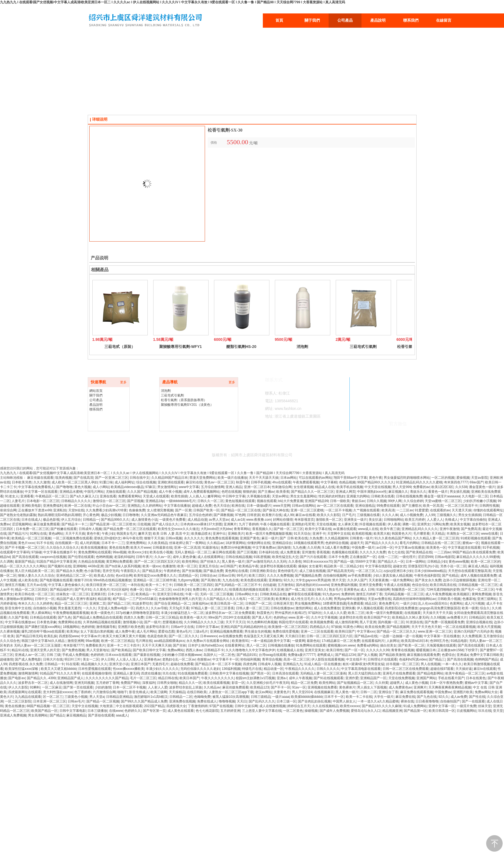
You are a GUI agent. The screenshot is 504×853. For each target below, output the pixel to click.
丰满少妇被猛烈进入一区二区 (182, 613)
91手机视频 (491, 548)
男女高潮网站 (38, 715)
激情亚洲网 (76, 641)
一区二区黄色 (293, 711)
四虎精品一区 (188, 576)
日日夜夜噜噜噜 (427, 701)
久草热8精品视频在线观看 (102, 622)
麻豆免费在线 (405, 697)
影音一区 (238, 683)
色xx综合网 (124, 576)
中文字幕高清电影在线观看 (361, 669)
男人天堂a (97, 697)
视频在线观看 (267, 501)
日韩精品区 (477, 617)
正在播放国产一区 (363, 557)
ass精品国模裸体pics (169, 641)
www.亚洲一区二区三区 (435, 631)
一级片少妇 (408, 603)
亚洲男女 (424, 524)
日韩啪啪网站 (394, 520)
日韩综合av (208, 576)
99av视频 (119, 552)
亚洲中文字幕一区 (442, 706)
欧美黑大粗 (382, 534)
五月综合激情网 (212, 487)
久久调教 (7, 562)
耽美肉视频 (64, 478)
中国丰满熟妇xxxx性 (372, 492)
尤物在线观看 (116, 492)
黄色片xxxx (26, 543)
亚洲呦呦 (79, 566)
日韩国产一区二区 (258, 603)
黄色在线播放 (15, 706)
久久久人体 (390, 515)
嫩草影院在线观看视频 (304, 594)
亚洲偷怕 (275, 580)
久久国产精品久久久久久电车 (224, 599)
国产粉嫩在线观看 (64, 529)
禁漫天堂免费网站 (203, 478)
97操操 (336, 627)
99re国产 (215, 617)
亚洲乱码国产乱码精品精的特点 (244, 627)
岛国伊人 (210, 655)
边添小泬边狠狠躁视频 (459, 580)
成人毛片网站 (146, 631)
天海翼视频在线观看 (441, 645)
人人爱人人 (435, 520)
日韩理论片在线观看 (382, 659)
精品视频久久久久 (94, 664)
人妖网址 (393, 641)
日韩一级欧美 (340, 501)
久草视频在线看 (258, 496)
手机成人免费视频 (75, 655)
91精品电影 (459, 641)
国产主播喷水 (412, 506)
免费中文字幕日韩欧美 (486, 655)
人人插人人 (197, 496)
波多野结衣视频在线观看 (278, 566)
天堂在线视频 (326, 524)
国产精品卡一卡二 (75, 524)
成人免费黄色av (400, 687)
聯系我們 (96, 409)
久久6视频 (438, 617)
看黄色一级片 (438, 492)
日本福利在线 (269, 552)
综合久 (485, 608)
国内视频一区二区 (391, 622)
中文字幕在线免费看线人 (36, 487)
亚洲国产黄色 (250, 538)
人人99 (430, 515)
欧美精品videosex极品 (127, 487)
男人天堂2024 (302, 692)
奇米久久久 (26, 603)
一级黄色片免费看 (172, 520)
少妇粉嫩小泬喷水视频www (181, 655)
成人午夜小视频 (170, 492)
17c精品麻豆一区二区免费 (341, 641)
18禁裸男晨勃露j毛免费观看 (343, 603)
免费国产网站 (130, 683)
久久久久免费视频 (280, 576)
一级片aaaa (281, 697)
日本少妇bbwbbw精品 (430, 571)
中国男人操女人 (344, 701)
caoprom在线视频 (53, 557)
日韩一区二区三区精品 (162, 617)
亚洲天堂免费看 (371, 585)
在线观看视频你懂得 (96, 673)
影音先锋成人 (139, 692)
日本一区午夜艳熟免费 (446, 683)
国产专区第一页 (154, 711)
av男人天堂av (219, 520)
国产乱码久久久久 (262, 701)
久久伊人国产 (357, 580)
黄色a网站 (56, 534)
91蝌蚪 (35, 687)
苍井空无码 (111, 571)
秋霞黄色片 (265, 613)
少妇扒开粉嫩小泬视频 (480, 501)
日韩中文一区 (45, 599)
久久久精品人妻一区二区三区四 (436, 538)
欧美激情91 (240, 641)
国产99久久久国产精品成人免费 (144, 701)
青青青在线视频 (403, 650)
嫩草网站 (214, 496)
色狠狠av (204, 659)
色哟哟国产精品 (486, 659)
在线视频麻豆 (324, 692)
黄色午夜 (375, 478)
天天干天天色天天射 (426, 627)
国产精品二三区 (119, 603)
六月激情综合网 (104, 692)
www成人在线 (368, 529)
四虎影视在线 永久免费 (26, 664)
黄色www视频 (459, 562)
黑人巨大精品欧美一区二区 (35, 571)
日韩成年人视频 (90, 529)
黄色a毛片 (184, 631)
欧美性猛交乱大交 (285, 557)
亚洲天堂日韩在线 (170, 594)
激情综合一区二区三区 (109, 501)
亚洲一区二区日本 (257, 487)
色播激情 (169, 566)
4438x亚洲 (96, 566)
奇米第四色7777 (456, 482)
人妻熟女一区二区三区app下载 (231, 692)
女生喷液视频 (303, 487)
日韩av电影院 (445, 557)
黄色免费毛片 (389, 603)
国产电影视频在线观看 (56, 580)
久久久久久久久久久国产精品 (107, 678)
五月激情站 (286, 585)
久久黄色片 (101, 590)
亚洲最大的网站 (358, 496)
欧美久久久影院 (329, 515)
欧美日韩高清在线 (443, 585)
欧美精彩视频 (362, 534)
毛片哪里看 (422, 534)
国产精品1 (57, 715)
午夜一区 (192, 594)
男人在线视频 (431, 664)
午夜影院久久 (130, 571)
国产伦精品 (450, 576)
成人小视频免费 (411, 515)
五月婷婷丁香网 (107, 683)
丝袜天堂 (485, 706)
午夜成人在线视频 (397, 585)
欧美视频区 (462, 594)
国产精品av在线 (366, 636)
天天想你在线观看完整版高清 (469, 571)
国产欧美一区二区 (411, 645)
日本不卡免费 (338, 557)
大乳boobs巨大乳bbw (216, 529)
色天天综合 (222, 506)
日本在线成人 (31, 520)
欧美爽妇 (282, 599)
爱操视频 (463, 478)
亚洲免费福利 (53, 506)
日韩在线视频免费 (409, 496)
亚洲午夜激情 (449, 529)
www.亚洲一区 (299, 617)
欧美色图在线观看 (254, 580)
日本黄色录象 (47, 622)
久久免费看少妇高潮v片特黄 (106, 510)
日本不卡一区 (334, 697)
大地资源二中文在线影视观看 (121, 706)
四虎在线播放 (151, 673)
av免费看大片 (457, 617)
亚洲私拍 (60, 510)
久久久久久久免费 (373, 552)
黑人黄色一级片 (233, 562)
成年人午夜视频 (300, 678)
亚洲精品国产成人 (70, 678)
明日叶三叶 (73, 659)
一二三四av (442, 552)
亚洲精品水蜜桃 (71, 492)
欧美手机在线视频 (350, 487)
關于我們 (96, 395)
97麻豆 (150, 487)
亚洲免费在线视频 (182, 701)
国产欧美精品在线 (419, 552)
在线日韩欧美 (197, 692)
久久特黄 (382, 683)
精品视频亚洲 (392, 711)
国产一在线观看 (473, 701)
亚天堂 (498, 711)
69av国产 (477, 482)
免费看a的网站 (368, 645)
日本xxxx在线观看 (118, 655)
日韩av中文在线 (182, 627)
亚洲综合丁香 (388, 692)
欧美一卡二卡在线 (359, 697)
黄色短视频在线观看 (240, 501)
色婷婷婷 (97, 655)
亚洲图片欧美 (463, 692)
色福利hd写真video (413, 659)
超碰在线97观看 (442, 669)
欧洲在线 (238, 506)
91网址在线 (38, 534)
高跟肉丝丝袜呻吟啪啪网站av (414, 599)
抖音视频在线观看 (372, 524)
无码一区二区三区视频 (217, 594)
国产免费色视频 (73, 650)
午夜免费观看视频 (306, 482)
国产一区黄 (183, 510)
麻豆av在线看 (305, 515)
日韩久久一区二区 (210, 501)
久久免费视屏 (472, 636)
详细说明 (100, 119)
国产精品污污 (18, 534)
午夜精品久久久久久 (300, 669)
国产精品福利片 (61, 590)
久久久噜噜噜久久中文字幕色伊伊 (250, 650)
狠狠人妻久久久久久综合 (36, 576)
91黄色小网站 (353, 627)
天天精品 (438, 534)
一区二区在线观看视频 (459, 627)
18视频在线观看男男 (308, 543)
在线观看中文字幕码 (15, 552)
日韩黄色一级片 (361, 538)
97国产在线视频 (221, 706)
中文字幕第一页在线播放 (442, 636)
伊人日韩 (107, 659)
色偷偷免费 (137, 510)
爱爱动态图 (166, 631)
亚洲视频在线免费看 (322, 687)
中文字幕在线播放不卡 (60, 552)
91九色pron (331, 594)
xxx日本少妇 (182, 590)
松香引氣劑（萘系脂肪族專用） (184, 400)
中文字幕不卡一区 (226, 659)
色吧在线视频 (231, 492)
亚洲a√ (282, 678)
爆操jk (303, 566)
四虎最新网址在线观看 (25, 692)
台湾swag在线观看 (272, 655)
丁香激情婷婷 (198, 706)
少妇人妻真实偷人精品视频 (392, 576)
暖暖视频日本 (426, 650)
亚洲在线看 (108, 496)
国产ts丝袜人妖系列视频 (123, 566)
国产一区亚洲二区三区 (112, 478)
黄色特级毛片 (287, 571)
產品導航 (170, 382)
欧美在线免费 (375, 627)
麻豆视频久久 (398, 492)
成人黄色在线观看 (181, 711)
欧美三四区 (257, 576)
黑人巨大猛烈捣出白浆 (365, 673)
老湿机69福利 (124, 557)
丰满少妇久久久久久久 (162, 669)
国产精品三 (437, 659)
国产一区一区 (354, 650)
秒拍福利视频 (250, 659)
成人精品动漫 (197, 520)
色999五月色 (439, 641)
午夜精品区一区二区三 (52, 496)
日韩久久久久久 (328, 669)
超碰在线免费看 (182, 664)
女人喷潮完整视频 (160, 510)
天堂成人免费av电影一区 (116, 608)
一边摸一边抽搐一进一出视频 (401, 636)
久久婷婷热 (45, 603)
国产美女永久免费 (428, 580)
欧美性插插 (179, 496)
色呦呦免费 (202, 697)
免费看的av (421, 487)
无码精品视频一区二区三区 (404, 594)
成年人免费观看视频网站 (201, 492)
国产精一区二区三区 (288, 529)
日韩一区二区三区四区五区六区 (329, 636)
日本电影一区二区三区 (43, 501)
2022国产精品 (154, 706)
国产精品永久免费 (69, 571)
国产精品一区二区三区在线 (241, 510)
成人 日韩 (367, 590)
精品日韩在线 (168, 678)
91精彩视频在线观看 (475, 538)
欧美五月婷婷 (415, 520)
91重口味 (106, 482)
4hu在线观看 (282, 482)
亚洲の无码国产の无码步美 (474, 631)
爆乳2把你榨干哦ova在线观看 (43, 631)
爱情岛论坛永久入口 (366, 711)
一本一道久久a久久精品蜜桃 (378, 701)
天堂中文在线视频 (85, 706)
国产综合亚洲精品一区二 (172, 603)
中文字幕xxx (366, 631)
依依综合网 (8, 510)
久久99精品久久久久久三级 (204, 622)
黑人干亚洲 (368, 622)
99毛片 (242, 576)
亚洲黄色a (351, 590)
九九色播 (299, 548)
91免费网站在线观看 (311, 645)
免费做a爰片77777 (301, 655)
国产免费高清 (471, 529)
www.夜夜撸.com (259, 520)
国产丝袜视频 (192, 571)
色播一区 (136, 590)
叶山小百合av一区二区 (109, 506)
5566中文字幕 (366, 562)
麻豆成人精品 (478, 566)
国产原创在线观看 (101, 715)
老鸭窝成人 (325, 655)
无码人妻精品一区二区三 (193, 552)
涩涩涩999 (425, 557)
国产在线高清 (83, 478)
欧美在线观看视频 (217, 683)
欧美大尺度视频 (489, 627)
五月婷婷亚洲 (230, 711)
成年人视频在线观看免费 (479, 576)
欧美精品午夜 (249, 566)
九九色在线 (230, 580)
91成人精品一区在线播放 (322, 664)
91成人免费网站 (415, 706)
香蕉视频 (323, 552)
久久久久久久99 (378, 650)
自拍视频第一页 (67, 543)
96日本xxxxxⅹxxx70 (318, 562)
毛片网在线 (144, 641)
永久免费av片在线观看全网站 (208, 641)
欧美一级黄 (470, 608)
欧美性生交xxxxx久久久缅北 (178, 529)
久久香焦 (295, 562)
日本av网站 (289, 478)
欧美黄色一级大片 (193, 617)
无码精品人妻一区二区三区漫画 (323, 673)
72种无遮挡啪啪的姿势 (443, 590)
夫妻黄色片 (282, 692)
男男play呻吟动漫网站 (350, 599)
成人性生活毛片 (302, 599)
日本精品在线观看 (43, 617)
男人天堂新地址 (98, 650)
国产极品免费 (213, 571)
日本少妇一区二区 (121, 594)
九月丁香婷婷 (249, 524)
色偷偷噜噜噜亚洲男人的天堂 (180, 599)
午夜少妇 (108, 534)
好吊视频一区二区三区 (403, 664)
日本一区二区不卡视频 (129, 687)
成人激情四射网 (346, 622)
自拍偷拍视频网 (335, 576)
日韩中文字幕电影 (73, 711)
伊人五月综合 (71, 520)
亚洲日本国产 (141, 664)
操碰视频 (311, 711)
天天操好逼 (464, 669)
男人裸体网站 (41, 613)
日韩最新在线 (163, 548)
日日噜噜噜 (131, 515)
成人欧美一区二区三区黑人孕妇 (75, 482)
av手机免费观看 (359, 576)
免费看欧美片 (95, 645)
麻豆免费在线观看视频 (417, 692)
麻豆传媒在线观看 (40, 478)
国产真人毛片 (262, 617)
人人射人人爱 (158, 687)
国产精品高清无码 (340, 571)
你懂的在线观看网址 (488, 510)
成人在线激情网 (61, 683)
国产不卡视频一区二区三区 (25, 548)
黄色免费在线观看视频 (222, 538)
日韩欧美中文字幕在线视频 (229, 673)
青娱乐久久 (418, 492)
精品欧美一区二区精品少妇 (343, 566)
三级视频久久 (446, 515)
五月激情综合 (493, 636)
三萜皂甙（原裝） (120, 347)
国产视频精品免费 (308, 576)
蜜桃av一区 (471, 543)
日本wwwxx (209, 636)
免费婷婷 (348, 594)
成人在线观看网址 (210, 557)
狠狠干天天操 (154, 538)
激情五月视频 (15, 585)
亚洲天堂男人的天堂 (45, 650)
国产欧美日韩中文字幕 (149, 650)
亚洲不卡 (319, 534)
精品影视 (104, 599)
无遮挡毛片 (160, 664)
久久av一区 (163, 557)
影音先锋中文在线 (18, 608)
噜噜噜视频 (227, 701)
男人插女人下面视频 (372, 687)
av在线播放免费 (230, 636)
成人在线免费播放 (327, 608)
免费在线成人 (207, 701)
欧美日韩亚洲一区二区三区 (106, 585)
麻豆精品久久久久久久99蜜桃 (478, 557)
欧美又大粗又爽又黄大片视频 (124, 636)
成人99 (288, 515)
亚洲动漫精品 (365, 506)
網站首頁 (96, 391)
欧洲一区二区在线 (78, 506)
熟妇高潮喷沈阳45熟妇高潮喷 (59, 515)
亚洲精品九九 (293, 664)
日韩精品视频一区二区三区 (478, 585)
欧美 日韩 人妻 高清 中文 (171, 534)
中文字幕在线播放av (20, 622)
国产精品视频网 (398, 627)
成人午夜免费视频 (438, 594)
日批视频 (144, 524)
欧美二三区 (356, 613)
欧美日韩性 (335, 650)
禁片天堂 (339, 580)
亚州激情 (308, 552)
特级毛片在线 (252, 669)
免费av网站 (176, 650)
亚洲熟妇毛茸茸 (303, 524)
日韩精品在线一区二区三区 (441, 543)
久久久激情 (42, 482)
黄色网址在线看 (237, 571)
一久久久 (89, 608)
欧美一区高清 (433, 506)
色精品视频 (347, 482)
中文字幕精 (329, 482)
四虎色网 (250, 664)
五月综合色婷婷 (200, 515)
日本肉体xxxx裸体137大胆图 (201, 524)
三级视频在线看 (368, 515)
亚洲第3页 (98, 594)
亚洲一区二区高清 (187, 548)
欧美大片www (141, 548)
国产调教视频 (223, 515)
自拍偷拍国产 (450, 701)
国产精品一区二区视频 (103, 701)
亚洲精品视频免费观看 (226, 631)
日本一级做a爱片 (259, 506)
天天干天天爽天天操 (156, 645)
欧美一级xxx (152, 566)
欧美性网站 (190, 562)
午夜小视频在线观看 (275, 524)
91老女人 (12, 496)
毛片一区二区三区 (143, 678)
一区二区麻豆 (52, 687)
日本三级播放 (97, 711)
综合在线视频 (146, 482)
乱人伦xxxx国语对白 (433, 603)
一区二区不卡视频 (338, 510)
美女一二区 (91, 659)
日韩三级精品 (261, 697)
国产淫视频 (135, 501)
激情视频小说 (133, 622)
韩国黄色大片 (402, 534)
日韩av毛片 (76, 701)
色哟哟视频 (104, 557)
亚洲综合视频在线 (479, 622)
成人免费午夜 (125, 631)
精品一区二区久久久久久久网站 (23, 566)
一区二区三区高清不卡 (461, 506)
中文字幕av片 (91, 636)
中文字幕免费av (264, 548)
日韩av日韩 (227, 576)
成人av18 (238, 520)
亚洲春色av (152, 659)
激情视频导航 (106, 627)
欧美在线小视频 (161, 552)
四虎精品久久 (320, 627)
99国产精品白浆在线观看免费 (474, 552)
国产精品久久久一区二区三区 (312, 492)
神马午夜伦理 (132, 538)
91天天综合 (302, 534)
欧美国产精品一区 (44, 711)
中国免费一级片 (363, 548)
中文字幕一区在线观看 (41, 492)
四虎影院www (69, 636)
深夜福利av (200, 603)
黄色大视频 (82, 487)
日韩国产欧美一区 (206, 510)
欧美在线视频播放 (94, 548)
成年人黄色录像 (184, 557)
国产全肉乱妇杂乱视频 (314, 701)
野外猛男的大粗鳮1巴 (291, 613)
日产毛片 (349, 515)
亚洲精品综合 (282, 543)
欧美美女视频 (460, 524)
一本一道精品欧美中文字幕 (270, 641)
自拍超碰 (269, 585)
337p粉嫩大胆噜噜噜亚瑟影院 (137, 613)
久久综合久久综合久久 (63, 548)
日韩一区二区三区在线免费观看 (406, 669)
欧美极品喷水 (201, 534)
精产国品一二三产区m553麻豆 (135, 599)
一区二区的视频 (443, 478)
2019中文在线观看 (237, 617)
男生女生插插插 (470, 515)
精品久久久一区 (190, 683)
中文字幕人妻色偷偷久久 (66, 585)
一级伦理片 (408, 557)
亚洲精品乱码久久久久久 (420, 529)
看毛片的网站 (409, 543)
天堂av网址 (280, 496)
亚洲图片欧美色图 (131, 627)
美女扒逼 (375, 520)
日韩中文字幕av (207, 627)
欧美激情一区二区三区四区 (288, 627)
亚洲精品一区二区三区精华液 (155, 580)
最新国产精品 (25, 562)
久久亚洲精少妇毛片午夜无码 (268, 683)
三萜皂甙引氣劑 (363, 347)
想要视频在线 (172, 622)
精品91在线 (20, 650)
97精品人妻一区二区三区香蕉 (213, 608)
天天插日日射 (295, 636)
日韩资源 (254, 515)
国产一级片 (152, 622)
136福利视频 (231, 669)
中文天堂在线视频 (378, 487)
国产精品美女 (152, 571)
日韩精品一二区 (181, 697)
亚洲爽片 (230, 524)
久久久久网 (324, 599)
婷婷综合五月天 (299, 706)
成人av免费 (459, 697)
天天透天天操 (462, 510)
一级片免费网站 (402, 580)
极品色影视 (51, 520)
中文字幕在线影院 (378, 566)
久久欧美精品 (158, 543)
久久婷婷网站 (152, 506)
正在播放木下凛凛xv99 (35, 510)
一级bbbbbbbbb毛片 (181, 501)
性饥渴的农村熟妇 (332, 496)
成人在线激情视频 (272, 706)
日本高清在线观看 (285, 673)
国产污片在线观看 (313, 557)
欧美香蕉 (283, 492)
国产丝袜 (180, 645)
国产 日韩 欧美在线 (294, 538)
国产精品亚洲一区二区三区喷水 (113, 524)
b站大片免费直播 (291, 501)
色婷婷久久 (133, 711)
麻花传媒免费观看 (235, 687)
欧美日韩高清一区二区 (227, 603)
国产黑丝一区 (260, 673)
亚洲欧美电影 (31, 506)
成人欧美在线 (28, 580)
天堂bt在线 (76, 510)
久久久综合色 (10, 641)
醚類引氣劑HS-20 (241, 347)
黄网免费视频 (482, 594)
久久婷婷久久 (218, 590)
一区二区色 (226, 655)
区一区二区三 (53, 697)
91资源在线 (414, 622)
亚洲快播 (348, 608)
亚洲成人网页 (346, 492)
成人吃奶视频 (90, 543)
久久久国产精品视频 (142, 492)
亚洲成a (462, 655)
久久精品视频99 (336, 538)
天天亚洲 (277, 590)
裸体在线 (407, 701)
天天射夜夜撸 (378, 580)
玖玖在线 (169, 673)
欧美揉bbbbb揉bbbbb (307, 697)
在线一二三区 (388, 557)
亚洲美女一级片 (355, 520)
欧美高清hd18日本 (415, 641)
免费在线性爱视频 (286, 631)
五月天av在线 (37, 585)
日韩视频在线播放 (281, 645)
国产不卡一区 (281, 687)
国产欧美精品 (121, 650)
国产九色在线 (427, 697)
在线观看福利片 (373, 641)
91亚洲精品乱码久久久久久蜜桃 (419, 482)
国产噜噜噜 (64, 487)
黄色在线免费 (119, 548)
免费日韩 (199, 590)
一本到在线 (136, 585)
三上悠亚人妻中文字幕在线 (262, 711)
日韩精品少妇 (437, 562)
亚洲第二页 (98, 603)
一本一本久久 (452, 664)
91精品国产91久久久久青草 (60, 673)
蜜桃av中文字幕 (476, 683)
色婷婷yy (280, 617)
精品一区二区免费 (304, 683)
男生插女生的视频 (258, 631)
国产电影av (17, 678)
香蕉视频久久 (262, 529)
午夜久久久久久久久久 (218, 678)
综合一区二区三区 (158, 590)
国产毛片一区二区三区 (478, 590)
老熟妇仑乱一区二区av (179, 659)
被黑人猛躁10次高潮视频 (231, 697)
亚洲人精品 (234, 487)
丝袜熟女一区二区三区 (73, 594)
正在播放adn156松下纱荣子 (458, 650)
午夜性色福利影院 (427, 576)
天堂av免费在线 (379, 599)
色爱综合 (448, 655)
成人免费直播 (290, 552)
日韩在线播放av (282, 608)
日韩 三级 (54, 655)
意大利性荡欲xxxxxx (58, 692)
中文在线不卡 (356, 659)
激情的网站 (304, 608)
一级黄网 (298, 641)
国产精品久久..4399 (41, 678)
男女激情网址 (167, 487)
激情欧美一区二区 (329, 520)
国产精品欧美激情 (392, 655)
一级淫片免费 (466, 706)
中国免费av (443, 692)
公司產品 (96, 400)
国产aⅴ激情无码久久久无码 (266, 562)
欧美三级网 (159, 692)
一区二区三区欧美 (261, 599)
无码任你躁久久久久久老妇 (200, 669)
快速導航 (98, 382)
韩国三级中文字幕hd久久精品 (43, 641)
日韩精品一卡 (54, 664)
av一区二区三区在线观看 (335, 506)
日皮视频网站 (466, 711)
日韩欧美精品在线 (273, 594)
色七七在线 (396, 552)
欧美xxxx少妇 (138, 552)
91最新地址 (211, 548)
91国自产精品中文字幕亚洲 (56, 562)
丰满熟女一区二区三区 (463, 534)
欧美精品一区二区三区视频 (31, 538)
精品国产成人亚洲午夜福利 (76, 599)
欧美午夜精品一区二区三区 (465, 673)
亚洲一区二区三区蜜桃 (307, 510)
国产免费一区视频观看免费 (444, 622)
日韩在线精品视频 (239, 557)
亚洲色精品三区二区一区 (74, 576)
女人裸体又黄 (348, 524)
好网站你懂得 (283, 520)
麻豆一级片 (270, 538)
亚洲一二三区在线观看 (317, 631)
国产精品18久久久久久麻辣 (382, 706)
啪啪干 (122, 692)
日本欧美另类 (22, 482)
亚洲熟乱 (134, 506)
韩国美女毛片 (126, 534)
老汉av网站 (264, 692)
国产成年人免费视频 (334, 711)
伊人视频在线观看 (370, 608)
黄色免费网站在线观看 (95, 552)
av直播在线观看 (345, 529)
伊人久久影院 (18, 687)
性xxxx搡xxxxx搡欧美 (129, 669)
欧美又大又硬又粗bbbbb (59, 669)
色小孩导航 (92, 571)
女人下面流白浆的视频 (97, 631)
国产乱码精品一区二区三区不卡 (238, 585)
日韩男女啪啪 (167, 683)
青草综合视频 (272, 659)
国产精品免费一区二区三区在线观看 (130, 529)
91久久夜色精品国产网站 (393, 538)
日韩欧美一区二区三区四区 (193, 585)
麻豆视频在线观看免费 (423, 655)
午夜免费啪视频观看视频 (71, 613)
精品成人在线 (325, 487)
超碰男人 (397, 683)
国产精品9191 (247, 655)
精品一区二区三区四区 (32, 590)
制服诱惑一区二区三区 (408, 590)
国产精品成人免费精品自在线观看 (98, 617)
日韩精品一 (91, 520)
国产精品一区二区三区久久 (396, 631)
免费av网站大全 (486, 692)
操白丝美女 (388, 645)
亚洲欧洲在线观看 (171, 482)
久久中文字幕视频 (324, 617)
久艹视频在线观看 (366, 510)
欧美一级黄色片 (102, 613)
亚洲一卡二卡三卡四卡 (123, 645)
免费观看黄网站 (130, 496)
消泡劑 (302, 347)
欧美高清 (388, 510)
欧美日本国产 (189, 678)
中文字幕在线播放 (177, 506)
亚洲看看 (27, 496)
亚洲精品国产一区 (373, 678)
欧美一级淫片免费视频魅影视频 (269, 534)
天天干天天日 (235, 622)
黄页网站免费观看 (119, 562)
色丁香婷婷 (82, 692)
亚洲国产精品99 (316, 501)
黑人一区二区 (256, 645)
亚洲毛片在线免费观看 (399, 673)
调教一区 (409, 524)
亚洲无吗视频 (84, 683)
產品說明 (96, 405)
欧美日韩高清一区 (442, 711)
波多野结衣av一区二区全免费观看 (230, 613)
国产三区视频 (247, 552)
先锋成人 (451, 520)
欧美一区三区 (187, 566)
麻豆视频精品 (76, 715)
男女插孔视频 (460, 492)
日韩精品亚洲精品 (119, 697)
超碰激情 (7, 659)
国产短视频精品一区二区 (355, 683)
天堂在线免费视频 (402, 678)
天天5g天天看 (179, 608)
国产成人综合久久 (165, 524)
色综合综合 (420, 585)
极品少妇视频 (111, 515)
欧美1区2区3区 (442, 487)
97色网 (240, 515)
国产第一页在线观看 (78, 687)
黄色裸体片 (347, 687)
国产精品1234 (345, 655)
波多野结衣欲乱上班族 (186, 687)
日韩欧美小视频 (449, 599)
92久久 (288, 580)
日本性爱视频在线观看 (95, 669)
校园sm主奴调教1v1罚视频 (255, 678)
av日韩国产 (228, 566)
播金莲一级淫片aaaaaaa (442, 496)
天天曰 (242, 701)
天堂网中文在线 (339, 534)
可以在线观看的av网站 (315, 478)
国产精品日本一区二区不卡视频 (218, 664)
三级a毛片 (200, 631)
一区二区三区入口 (369, 571)
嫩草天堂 (145, 534)
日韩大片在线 (53, 659)
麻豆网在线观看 (224, 552)
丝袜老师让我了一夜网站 (187, 543)
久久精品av (215, 543)
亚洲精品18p (155, 501)
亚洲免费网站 (136, 543)
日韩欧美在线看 (383, 496)
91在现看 (72, 664)
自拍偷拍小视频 (45, 608)
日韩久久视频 (377, 501)
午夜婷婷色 (172, 571)
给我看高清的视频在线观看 (249, 590)
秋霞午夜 (243, 482)
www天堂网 (282, 506)
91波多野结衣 (142, 603)
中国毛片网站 (94, 492)
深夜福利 (149, 683)
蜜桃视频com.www (341, 645)
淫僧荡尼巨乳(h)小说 (423, 566)
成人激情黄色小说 (144, 520)
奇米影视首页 (304, 520)
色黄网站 (456, 603)
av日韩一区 (385, 548)
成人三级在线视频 (312, 571)
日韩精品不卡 (214, 650)
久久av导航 (159, 608)
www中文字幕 (189, 487)
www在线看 (489, 534)
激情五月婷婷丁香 (369, 594)
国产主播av (266, 492)
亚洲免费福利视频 (344, 585)
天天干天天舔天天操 (264, 478)
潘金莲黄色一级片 (482, 487)
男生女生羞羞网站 (303, 496)
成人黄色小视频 (417, 683)
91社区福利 (120, 590)
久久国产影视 (18, 617)
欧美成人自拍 (104, 576)
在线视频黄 (412, 613)
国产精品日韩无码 (29, 636)
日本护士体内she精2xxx (206, 645)
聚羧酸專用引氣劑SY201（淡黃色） (187, 405)
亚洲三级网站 (487, 599)
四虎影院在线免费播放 (401, 608)
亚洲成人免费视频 (13, 715)
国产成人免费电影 (28, 659)
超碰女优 (400, 566)
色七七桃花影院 (207, 711)
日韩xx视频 (174, 538)
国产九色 (64, 617)
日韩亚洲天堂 (283, 603)
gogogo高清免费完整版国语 (440, 608)
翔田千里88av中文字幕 (350, 478)
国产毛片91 (83, 590)
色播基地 (469, 599)
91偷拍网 (383, 590)
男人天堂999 (402, 487)
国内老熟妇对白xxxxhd (313, 585)
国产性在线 (477, 697)
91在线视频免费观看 (193, 673)
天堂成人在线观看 (156, 496)
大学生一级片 (384, 697)
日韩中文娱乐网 (246, 706)
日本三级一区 (286, 701)
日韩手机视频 (261, 482)
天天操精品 (177, 692)
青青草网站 (242, 529)
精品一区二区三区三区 (71, 603)
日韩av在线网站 (304, 506)
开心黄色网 (91, 515)
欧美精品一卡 (146, 594)
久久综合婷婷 (413, 501)
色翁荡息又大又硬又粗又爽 (263, 636)
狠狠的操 (249, 492)
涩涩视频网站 (22, 524)
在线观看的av (440, 510)
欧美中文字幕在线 (318, 529)
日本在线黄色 (476, 678)
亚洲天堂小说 (119, 664)
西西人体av (194, 650)
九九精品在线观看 (28, 697)
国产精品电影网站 (430, 673)
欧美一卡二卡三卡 (159, 585)
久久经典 (314, 548)
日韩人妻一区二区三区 (252, 608)
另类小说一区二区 (453, 566)
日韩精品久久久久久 (76, 501)
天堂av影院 (479, 478)
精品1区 (371, 603)
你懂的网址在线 (259, 543)
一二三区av (405, 510)
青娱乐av (358, 501)
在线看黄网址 (235, 645)
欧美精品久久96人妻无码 (410, 617)
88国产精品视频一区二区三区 (48, 706)
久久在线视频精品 (325, 706)
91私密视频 (262, 557)
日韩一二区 (369, 692)
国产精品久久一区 (391, 562)
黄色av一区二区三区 (219, 482)
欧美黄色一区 (436, 548)
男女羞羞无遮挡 (69, 608)
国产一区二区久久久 (183, 636)
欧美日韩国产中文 (377, 617)
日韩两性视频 (489, 506)
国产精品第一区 (415, 711)
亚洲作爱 (352, 678)
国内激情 (284, 548)
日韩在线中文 (139, 478)
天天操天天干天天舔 (437, 613)
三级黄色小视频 (76, 697)
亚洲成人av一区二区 (30, 655)
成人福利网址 (124, 482)
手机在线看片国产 (451, 678)
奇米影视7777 (74, 645)
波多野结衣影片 (157, 627)
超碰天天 (357, 543)
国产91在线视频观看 (328, 678)
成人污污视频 (474, 603)
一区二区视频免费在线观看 (73, 538)
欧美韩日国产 (345, 631)
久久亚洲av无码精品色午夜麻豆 (164, 515)
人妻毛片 (18, 501)
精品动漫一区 (274, 669)
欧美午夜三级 (390, 529)
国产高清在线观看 (25, 557)
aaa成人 (122, 715)
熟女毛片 (335, 590)
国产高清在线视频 (460, 659)
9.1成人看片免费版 (336, 548)
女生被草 (315, 566)
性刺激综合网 (282, 487)
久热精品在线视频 (91, 562)
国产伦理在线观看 (81, 557)
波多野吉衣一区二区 (33, 683)
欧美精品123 (260, 687)
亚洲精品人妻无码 (126, 673)
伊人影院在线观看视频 (328, 659)
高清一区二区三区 (297, 659)
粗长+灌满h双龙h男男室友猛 (363, 664)
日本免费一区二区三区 (32, 529)
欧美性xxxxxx (350, 706)
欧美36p (73, 631)
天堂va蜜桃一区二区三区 (443, 501)
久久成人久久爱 (335, 613)
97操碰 (36, 552)
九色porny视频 (188, 580)
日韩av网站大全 (247, 594)
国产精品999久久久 (115, 520)
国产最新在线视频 (147, 655)
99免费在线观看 (388, 506)
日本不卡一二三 (113, 543)
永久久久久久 (194, 538)
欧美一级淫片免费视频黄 (385, 613)
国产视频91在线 (59, 566)
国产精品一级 (344, 562)
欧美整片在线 (272, 515)
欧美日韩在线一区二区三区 (35, 594)
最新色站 (313, 641)
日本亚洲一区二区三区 (50, 701)
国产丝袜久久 (210, 562)
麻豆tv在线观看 (485, 669)
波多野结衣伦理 (351, 617)
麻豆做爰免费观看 (47, 524)
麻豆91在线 (194, 482)
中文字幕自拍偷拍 (473, 520)
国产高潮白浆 (211, 580)
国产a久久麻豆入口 (84, 496)
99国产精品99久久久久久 (376, 482)
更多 (123, 382)
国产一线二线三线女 (300, 590)
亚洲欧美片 (236, 534)
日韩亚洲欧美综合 (263, 571)
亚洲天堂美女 (315, 650)
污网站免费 (440, 524)
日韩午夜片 (144, 557)
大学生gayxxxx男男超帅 (313, 580)
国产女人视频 (367, 655)
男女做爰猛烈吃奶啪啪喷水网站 (407, 478)
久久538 (461, 487)
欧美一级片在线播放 (232, 478)
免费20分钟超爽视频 (236, 548)
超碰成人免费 (202, 506)
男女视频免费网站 (308, 603)
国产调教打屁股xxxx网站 (43, 627)
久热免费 (316, 538)
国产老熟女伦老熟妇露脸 (18, 515)
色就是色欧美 (157, 636)
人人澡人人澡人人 (129, 659)
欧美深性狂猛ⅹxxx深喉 (22, 669)
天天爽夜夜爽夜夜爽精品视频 (450, 687)
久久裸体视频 (10, 631)
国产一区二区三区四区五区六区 (157, 562)
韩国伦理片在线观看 (294, 622)
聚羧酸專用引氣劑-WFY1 (181, 347)
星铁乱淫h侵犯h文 (107, 538)
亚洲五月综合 (209, 566)
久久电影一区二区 (475, 496)
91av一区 (299, 687)
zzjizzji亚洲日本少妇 (398, 571)
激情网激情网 (28, 673)
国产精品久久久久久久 (381, 543)
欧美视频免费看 (322, 622)
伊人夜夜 (394, 524)
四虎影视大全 (176, 706)
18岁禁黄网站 (236, 543)
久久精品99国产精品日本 (170, 478)
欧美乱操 (50, 636)
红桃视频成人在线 (290, 650)
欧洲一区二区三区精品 (118, 641)
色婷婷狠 (88, 627)
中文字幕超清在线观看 (464, 548)
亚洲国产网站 (426, 678)
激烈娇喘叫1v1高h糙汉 (151, 697)
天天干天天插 (75, 534)
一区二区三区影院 (18, 701)
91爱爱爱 (421, 510)
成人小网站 (101, 487)
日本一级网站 (415, 562)
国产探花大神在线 (276, 510)
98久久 (322, 590)
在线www (116, 711)
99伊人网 (395, 501)
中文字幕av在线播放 (410, 548)
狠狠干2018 (83, 580)
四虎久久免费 (134, 617)
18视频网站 (71, 627)
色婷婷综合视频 (337, 543)
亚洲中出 (219, 534)
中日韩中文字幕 (234, 496)
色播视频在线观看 (345, 552)
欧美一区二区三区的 (486, 562)
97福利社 (315, 613)
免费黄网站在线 (70, 622)
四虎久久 (142, 608)
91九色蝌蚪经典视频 (262, 622)
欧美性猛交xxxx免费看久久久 (155, 576)
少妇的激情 (103, 687)
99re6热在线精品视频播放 (113, 580)
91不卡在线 (45, 543)
